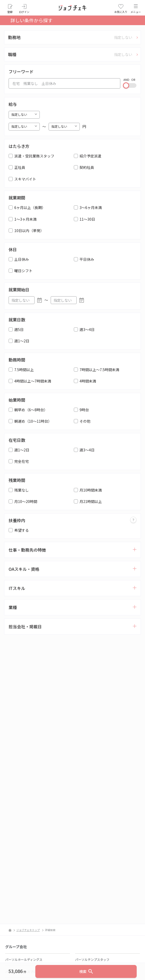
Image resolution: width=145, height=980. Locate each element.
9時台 (84, 410)
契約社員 (87, 167)
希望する (22, 530)
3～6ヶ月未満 (91, 207)
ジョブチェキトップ (28, 930)
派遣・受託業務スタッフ (34, 156)
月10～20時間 (26, 501)
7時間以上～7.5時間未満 (99, 370)
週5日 (19, 329)
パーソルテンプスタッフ (92, 959)
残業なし (22, 490)
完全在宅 (22, 461)
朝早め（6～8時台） (31, 410)
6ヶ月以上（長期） (30, 207)
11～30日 (87, 219)
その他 (85, 421)
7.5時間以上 (24, 370)
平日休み (87, 259)
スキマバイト (25, 179)
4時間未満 (88, 381)
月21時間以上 (91, 501)
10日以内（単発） (29, 230)
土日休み (22, 259)
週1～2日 (22, 341)
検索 (87, 971)
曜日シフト (23, 271)
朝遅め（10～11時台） (33, 421)
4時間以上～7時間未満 (33, 381)
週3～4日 (87, 329)
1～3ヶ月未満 (25, 219)
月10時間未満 (91, 490)
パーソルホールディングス (24, 959)
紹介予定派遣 (90, 156)
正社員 (20, 167)
